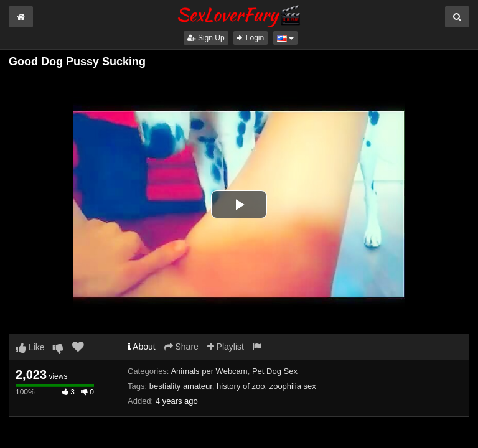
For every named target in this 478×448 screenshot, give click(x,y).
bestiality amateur (181, 386)
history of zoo (241, 386)
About (142, 347)
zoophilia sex (293, 386)
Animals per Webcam (209, 371)
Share (181, 347)
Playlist (226, 347)
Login (251, 38)
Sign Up (206, 38)
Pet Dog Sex (275, 371)
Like (30, 347)
